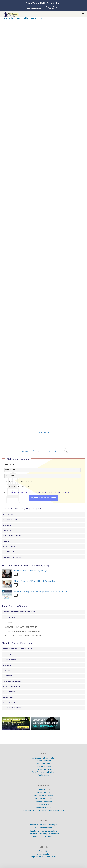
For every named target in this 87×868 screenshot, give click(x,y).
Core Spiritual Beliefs (44, 769)
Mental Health (44, 793)
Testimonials (44, 775)
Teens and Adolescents (13, 557)
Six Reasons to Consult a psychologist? (32, 571)
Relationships (9, 546)
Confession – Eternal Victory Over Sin (22, 631)
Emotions (7, 525)
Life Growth (8, 676)
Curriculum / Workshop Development (44, 834)
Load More (44, 432)
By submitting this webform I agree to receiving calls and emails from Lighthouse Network (39, 492)
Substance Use (9, 552)
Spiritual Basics (10, 617)
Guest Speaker (44, 854)
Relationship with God (12, 686)
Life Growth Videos (43, 799)
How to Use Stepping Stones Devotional (20, 612)
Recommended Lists (11, 520)
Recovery (7, 541)
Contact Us (44, 851)
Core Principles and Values (43, 772)
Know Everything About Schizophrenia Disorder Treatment (41, 592)
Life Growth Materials (43, 796)
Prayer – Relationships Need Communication (24, 636)
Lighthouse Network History (43, 758)
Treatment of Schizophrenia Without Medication (44, 810)
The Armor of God (13, 623)
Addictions (43, 790)
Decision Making (10, 660)
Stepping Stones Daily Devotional (17, 649)
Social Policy (9, 697)
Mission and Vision (43, 761)
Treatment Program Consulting (43, 831)
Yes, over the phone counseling (53, 8)
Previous (24, 451)
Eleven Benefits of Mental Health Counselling (35, 581)
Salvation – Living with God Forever (21, 627)
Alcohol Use (8, 514)
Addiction (7, 654)
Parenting (7, 530)
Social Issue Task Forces (43, 837)
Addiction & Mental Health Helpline (43, 825)
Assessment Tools (44, 807)
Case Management (43, 828)
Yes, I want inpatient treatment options (34, 8)
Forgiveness (8, 670)
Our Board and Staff (44, 767)
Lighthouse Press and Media (43, 857)
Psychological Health (13, 536)
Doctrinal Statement (43, 764)
